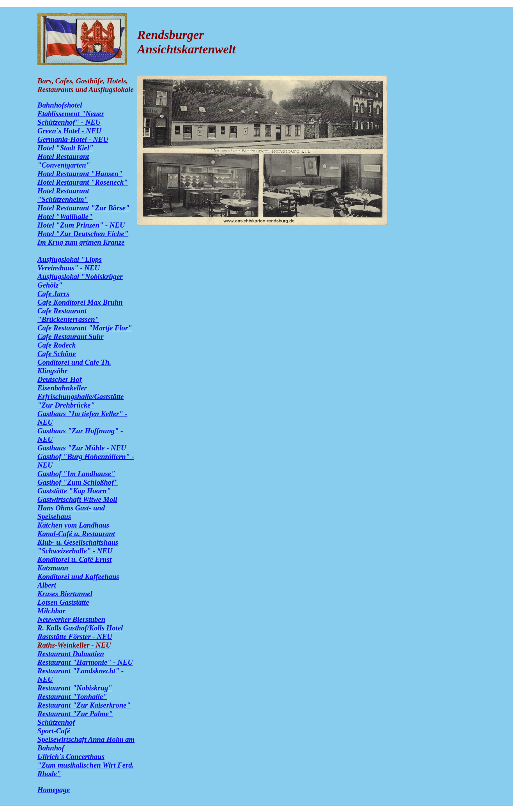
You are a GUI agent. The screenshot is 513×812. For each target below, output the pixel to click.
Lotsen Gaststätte (63, 602)
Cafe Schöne (57, 354)
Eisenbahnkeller (62, 388)
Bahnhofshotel (60, 105)
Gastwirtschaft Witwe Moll (77, 499)
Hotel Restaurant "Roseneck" (83, 182)
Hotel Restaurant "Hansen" (80, 174)
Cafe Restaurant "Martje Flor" (85, 328)
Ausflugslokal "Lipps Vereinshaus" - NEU (70, 264)
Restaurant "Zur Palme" (75, 714)
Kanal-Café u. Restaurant (76, 534)
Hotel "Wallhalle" (65, 216)
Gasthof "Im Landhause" (76, 474)
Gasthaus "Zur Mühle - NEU (82, 448)
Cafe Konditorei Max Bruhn (80, 302)
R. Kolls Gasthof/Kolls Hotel (80, 628)
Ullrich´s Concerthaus (71, 756)
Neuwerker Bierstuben (71, 619)
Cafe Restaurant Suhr (70, 336)
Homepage (54, 790)
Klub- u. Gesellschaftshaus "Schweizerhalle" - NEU (78, 546)
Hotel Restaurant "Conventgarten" (64, 161)
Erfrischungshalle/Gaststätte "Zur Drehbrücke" (80, 401)
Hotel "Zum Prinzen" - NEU (81, 225)
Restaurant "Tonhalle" (72, 696)
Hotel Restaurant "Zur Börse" (83, 208)
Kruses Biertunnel (65, 594)
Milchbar (51, 611)
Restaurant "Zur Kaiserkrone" (84, 705)
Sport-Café (54, 731)
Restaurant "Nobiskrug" (75, 688)
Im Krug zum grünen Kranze (81, 242)
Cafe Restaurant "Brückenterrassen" (68, 315)
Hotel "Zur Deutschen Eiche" (83, 234)
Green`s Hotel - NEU (69, 131)
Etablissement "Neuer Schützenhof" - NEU (71, 118)
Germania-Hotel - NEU (73, 139)
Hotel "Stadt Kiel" (65, 148)
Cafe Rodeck (57, 345)
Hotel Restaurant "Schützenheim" (63, 195)
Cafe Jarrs (53, 294)
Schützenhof (56, 722)
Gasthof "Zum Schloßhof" (78, 482)
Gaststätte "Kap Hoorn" (74, 491)
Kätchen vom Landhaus (73, 525)
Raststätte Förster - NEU (75, 636)
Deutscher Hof (60, 379)
